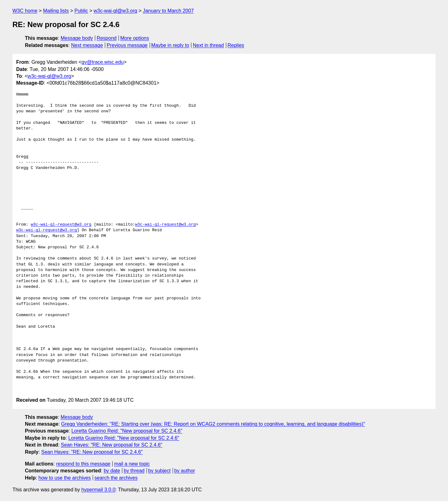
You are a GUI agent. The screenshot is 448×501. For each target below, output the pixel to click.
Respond (107, 38)
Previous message (127, 45)
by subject (159, 471)
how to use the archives (65, 478)
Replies (236, 45)
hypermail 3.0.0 (98, 490)
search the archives (116, 478)
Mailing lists (56, 11)
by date (112, 471)
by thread (134, 471)
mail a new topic (132, 464)
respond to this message (83, 464)
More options (135, 38)
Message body (77, 38)
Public (81, 11)
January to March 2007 (168, 11)
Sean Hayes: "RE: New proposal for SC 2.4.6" (112, 445)
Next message (87, 45)
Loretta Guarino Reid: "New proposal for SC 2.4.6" (127, 431)
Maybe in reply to (170, 45)
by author (185, 471)
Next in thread (208, 45)
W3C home (25, 11)
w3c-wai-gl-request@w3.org (61, 225)
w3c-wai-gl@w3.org (115, 11)
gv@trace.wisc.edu (103, 62)
